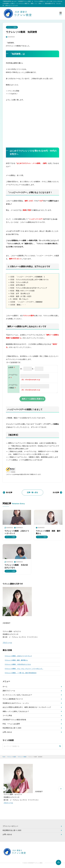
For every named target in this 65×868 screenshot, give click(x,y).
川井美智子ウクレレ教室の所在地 (14, 720)
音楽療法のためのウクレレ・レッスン (16, 703)
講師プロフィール (9, 691)
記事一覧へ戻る (32, 492)
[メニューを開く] (61, 13)
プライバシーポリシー (10, 826)
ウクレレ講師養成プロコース (13, 699)
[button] (4, 789)
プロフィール (7, 643)
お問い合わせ (7, 732)
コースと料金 (7, 715)
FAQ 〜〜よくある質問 (11, 724)
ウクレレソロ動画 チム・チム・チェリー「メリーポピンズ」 (24, 669)
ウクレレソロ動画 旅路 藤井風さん (16, 660)
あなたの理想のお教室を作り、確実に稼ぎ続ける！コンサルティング (27, 707)
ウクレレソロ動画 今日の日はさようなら (18, 664)
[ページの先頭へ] (58, 862)
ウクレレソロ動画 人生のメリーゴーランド (18, 656)
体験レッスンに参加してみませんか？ (16, 711)
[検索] (60, 746)
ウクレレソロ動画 (12, 27)
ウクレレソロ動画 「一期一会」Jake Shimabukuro (21, 673)
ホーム (5, 687)
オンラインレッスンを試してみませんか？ (17, 695)
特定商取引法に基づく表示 (12, 728)
